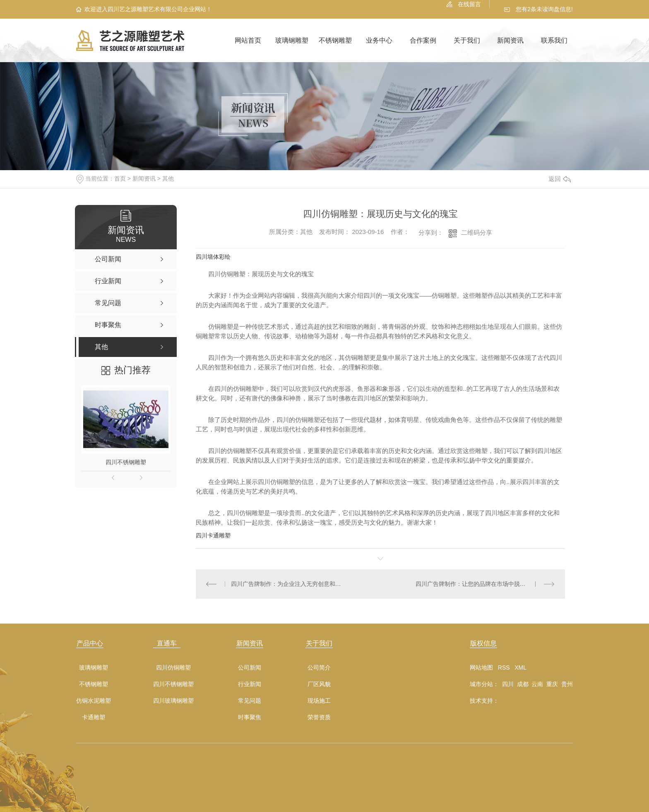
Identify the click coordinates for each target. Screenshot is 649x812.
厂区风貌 (319, 684)
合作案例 (423, 40)
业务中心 (379, 40)
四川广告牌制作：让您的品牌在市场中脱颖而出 (476, 584)
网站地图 (481, 667)
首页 (120, 178)
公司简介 (319, 668)
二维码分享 (477, 233)
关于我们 (467, 40)
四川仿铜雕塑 (173, 668)
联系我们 (554, 40)
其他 (168, 178)
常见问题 (250, 701)
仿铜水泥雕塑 (94, 701)
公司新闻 (250, 668)
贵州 (567, 684)
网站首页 (248, 40)
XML (520, 667)
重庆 (552, 684)
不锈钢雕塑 (335, 40)
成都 (523, 684)
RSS (504, 667)
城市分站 (481, 684)
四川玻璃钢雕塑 (173, 701)
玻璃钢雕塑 (292, 40)
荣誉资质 (319, 717)
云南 (537, 684)
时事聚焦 (250, 717)
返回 (560, 179)
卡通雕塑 (94, 717)
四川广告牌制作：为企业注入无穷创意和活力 (288, 584)
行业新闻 (250, 684)
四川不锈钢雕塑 (126, 462)
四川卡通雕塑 (213, 535)
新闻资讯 (510, 40)
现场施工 (319, 701)
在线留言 (469, 4)
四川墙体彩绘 (213, 257)
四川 (508, 684)
